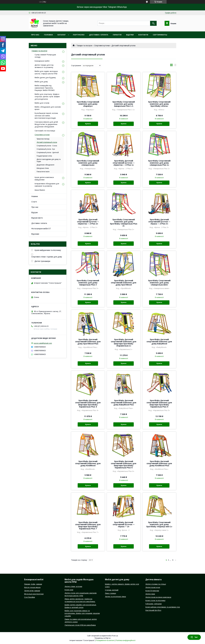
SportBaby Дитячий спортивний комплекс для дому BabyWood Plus (124, 403)
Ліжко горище (110, 593)
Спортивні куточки (102, 46)
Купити (88, 124)
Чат (194, 637)
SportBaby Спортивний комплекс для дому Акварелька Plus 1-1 (124, 104)
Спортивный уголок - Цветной (48, 153)
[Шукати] (153, 23)
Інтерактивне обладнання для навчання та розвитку (47, 185)
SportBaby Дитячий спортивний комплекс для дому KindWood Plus (159, 463)
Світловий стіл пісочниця (45, 131)
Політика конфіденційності (126, 640)
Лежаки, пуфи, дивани (33, 584)
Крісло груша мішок (32, 587)
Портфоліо (79, 35)
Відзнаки (35, 234)
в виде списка (175, 66)
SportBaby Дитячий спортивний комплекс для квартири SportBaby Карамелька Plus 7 (88, 526)
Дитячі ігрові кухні (153, 587)
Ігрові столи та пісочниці (155, 600)
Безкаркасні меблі (42, 61)
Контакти (143, 35)
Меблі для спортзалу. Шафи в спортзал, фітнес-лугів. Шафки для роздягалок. (47, 97)
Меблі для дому (41, 82)
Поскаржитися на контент (105, 640)
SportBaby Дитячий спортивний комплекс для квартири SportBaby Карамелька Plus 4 (88, 404)
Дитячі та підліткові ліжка (115, 597)
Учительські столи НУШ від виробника (80, 625)
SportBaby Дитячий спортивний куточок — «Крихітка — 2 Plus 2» (88, 222)
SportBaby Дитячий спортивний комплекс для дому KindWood (88, 463)
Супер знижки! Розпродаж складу (45, 56)
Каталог (62, 35)
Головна (48, 35)
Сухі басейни (30, 597)
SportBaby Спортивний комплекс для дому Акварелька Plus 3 (88, 283)
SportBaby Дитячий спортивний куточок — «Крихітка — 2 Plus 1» (124, 163)
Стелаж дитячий (112, 590)
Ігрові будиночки (152, 591)
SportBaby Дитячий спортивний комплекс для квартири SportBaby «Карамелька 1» (124, 343)
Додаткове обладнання (45, 165)
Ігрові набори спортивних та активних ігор (163, 607)
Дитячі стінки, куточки (73, 586)
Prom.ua (115, 636)
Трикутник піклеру (43, 139)
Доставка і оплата (99, 35)
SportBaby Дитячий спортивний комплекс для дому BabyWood (159, 342)
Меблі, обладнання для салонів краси (48, 108)
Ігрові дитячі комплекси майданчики (44, 179)
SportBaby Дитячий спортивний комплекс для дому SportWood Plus (88, 342)
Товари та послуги (84, 46)
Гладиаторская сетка (44, 156)
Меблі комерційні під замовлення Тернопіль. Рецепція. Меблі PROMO (45, 88)
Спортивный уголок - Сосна (47, 146)
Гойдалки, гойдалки (153, 604)
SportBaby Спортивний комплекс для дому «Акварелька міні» (159, 283)
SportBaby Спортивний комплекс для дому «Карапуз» (88, 104)
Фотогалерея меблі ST (41, 229)
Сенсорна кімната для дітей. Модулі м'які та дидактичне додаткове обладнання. (46, 124)
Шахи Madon (40, 190)
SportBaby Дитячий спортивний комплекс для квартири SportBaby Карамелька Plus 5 (159, 404)
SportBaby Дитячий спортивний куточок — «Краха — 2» (124, 524)
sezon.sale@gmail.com (43, 343)
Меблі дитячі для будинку (45, 78)
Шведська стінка (43, 168)
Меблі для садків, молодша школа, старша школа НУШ (46, 72)
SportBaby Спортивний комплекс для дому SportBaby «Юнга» (159, 104)
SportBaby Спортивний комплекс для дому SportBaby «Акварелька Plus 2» (124, 223)
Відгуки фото (37, 218)
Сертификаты (160, 35)
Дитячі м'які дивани (32, 591)
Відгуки (130, 35)
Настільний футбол (153, 610)
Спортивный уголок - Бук (46, 149)
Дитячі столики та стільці (156, 584)
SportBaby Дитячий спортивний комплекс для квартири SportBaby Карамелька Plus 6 (124, 465)
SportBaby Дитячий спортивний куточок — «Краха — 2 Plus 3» (159, 222)
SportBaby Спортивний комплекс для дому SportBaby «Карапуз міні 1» (159, 524)
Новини (35, 196)
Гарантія (117, 35)
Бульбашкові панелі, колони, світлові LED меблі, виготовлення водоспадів (46, 116)
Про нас (35, 35)
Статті (34, 202)
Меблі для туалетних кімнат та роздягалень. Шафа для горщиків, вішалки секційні (82, 613)
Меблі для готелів (42, 103)
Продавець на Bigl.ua (102, 638)
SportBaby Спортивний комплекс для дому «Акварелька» (88, 163)
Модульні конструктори (34, 594)
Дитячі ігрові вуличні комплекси (158, 597)
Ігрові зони (69, 590)
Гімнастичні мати (43, 172)
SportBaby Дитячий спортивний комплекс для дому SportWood (124, 283)
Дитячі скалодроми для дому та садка (49, 160)
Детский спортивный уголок (47, 142)
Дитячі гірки (150, 594)
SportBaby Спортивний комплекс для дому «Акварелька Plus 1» (159, 163)
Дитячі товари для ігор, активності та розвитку (44, 66)
